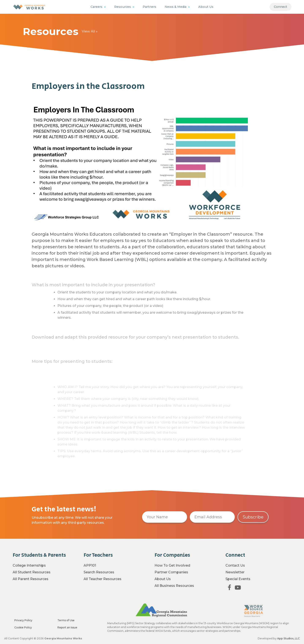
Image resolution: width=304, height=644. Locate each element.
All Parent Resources (31, 579)
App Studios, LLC (288, 638)
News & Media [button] (176, 7)
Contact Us (235, 565)
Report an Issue (67, 627)
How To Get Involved (172, 565)
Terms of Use (66, 620)
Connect (280, 7)
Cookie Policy (23, 627)
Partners (149, 7)
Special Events (238, 579)
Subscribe (253, 517)
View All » (90, 31)
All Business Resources (174, 586)
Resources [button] (123, 7)
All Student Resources (32, 572)
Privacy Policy (23, 620)
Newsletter (235, 572)
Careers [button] (97, 7)
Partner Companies (171, 572)
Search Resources (99, 572)
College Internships (29, 565)
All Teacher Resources (102, 579)
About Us (206, 7)
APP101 (90, 565)
